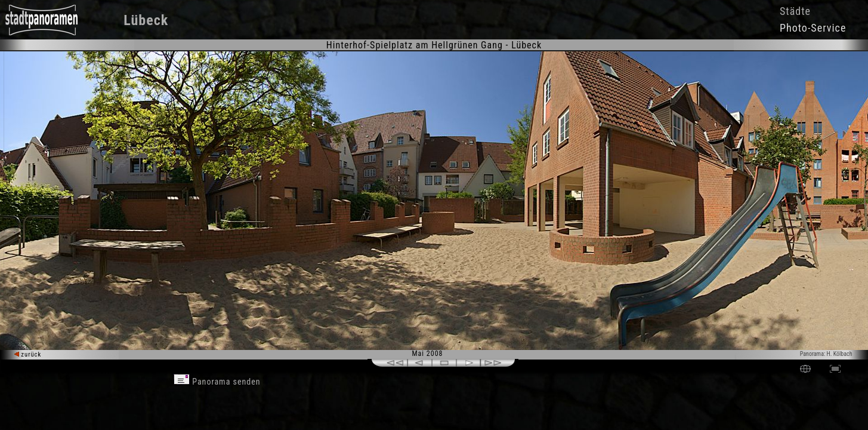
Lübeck (146, 20)
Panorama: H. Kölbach (826, 354)
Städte (795, 11)
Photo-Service (813, 28)
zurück (28, 354)
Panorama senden (217, 382)
